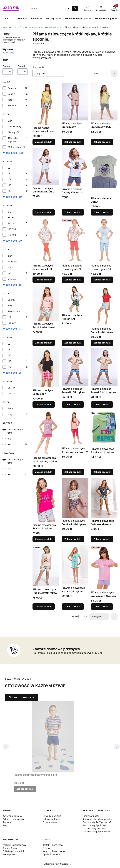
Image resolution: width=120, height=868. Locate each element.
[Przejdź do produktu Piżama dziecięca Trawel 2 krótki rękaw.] (104, 367)
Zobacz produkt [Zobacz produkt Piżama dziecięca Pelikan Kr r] (73, 343)
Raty (5, 825)
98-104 (11, 223)
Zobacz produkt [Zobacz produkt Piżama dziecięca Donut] (102, 212)
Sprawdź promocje (22, 697)
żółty (10, 267)
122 (9, 367)
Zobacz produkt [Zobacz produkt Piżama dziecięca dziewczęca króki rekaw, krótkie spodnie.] (73, 280)
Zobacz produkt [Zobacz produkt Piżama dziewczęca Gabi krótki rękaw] (102, 539)
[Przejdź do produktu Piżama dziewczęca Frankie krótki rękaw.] (75, 498)
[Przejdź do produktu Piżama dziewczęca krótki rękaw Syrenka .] (104, 567)
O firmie (46, 848)
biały (10, 256)
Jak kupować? (10, 854)
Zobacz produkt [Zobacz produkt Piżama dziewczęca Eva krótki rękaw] (44, 539)
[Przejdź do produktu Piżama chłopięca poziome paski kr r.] (53, 736)
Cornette (12, 88)
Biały (10, 121)
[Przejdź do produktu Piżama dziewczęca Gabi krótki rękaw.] (104, 498)
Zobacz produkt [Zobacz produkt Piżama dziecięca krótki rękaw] (73, 142)
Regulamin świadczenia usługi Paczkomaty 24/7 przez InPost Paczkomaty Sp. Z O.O (98, 822)
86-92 (11, 217)
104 (10, 179)
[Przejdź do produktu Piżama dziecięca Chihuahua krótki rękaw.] (46, 166)
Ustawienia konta (51, 819)
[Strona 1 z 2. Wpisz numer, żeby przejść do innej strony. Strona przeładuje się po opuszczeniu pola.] (103, 73)
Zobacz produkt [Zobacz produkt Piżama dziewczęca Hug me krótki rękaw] (44, 606)
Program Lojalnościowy (14, 845)
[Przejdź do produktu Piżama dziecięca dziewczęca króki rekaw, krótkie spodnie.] (46, 240)
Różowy (12, 323)
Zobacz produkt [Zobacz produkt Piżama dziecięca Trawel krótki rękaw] (73, 404)
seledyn (12, 279)
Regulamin (8, 822)
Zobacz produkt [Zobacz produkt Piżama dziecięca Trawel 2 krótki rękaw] (102, 404)
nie (9, 444)
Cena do (22, 66)
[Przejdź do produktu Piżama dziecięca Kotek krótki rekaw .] (46, 303)
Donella (11, 94)
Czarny (11, 300)
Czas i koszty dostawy (94, 828)
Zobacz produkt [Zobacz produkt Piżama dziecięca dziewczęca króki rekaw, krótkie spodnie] (44, 280)
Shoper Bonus (10, 848)
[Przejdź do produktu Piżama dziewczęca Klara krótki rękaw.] (75, 565)
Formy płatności (91, 816)
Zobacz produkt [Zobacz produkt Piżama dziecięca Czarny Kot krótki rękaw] (73, 212)
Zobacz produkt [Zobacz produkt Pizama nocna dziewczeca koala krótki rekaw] (44, 142)
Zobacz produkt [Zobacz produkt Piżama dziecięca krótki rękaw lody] (102, 142)
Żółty (10, 409)
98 (9, 174)
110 (9, 185)
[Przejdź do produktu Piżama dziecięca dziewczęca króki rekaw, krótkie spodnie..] (75, 240)
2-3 (9, 212)
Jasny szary (14, 311)
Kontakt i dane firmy (53, 845)
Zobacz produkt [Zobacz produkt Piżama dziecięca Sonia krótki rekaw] (102, 343)
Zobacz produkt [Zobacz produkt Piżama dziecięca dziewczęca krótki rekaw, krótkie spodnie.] (102, 280)
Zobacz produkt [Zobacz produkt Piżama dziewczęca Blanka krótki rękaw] (102, 472)
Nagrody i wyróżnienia (54, 851)
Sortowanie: (39, 67)
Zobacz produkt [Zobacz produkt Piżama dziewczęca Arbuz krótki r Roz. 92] (73, 472)
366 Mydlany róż (16, 147)
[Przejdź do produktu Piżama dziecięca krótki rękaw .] (75, 102)
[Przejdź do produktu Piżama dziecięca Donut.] (104, 171)
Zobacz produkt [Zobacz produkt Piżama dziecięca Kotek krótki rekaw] (44, 343)
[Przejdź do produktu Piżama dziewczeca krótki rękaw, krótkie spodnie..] (46, 433)
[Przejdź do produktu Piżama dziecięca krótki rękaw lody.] (104, 102)
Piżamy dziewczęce (52, 27)
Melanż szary (14, 126)
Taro (10, 100)
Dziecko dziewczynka (30, 27)
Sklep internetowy (56, 864)
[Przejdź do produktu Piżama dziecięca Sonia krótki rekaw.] (104, 306)
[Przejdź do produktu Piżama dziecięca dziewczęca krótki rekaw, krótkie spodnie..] (104, 240)
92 (9, 168)
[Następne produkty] (99, 617)
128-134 (12, 393)
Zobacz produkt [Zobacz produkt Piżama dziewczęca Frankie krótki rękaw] (73, 539)
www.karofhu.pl (9, 27)
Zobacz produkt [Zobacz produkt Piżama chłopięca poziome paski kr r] (25, 789)
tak (9, 439)
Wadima (12, 105)
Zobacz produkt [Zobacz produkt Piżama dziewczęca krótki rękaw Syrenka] (102, 606)
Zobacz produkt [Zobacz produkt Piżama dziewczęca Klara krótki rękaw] (73, 606)
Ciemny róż (13, 132)
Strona (97, 73)
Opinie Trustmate (51, 854)
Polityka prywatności (13, 851)
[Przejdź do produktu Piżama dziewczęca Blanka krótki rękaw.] (104, 428)
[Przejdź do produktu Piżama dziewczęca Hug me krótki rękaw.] (46, 566)
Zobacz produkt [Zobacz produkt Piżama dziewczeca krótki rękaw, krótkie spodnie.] (44, 472)
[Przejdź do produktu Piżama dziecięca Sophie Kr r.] (46, 368)
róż (9, 273)
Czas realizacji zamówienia (96, 832)
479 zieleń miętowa (13, 140)
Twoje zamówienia (52, 816)
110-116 (12, 229)
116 (9, 191)
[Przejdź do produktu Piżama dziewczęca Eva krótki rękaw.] (46, 500)
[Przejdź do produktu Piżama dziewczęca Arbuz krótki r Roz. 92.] (75, 428)
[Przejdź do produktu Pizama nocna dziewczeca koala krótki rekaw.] (46, 104)
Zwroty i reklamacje (12, 816)
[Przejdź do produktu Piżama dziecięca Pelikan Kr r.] (75, 299)
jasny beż (13, 262)
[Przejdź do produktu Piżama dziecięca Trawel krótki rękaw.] (75, 367)
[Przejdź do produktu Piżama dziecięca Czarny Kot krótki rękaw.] (75, 167)
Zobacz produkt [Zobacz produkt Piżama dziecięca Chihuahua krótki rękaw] (44, 212)
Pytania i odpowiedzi (13, 819)
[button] (75, 8)
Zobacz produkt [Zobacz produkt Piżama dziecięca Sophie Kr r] (44, 404)
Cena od (7, 66)
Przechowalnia (50, 822)
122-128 (12, 235)
